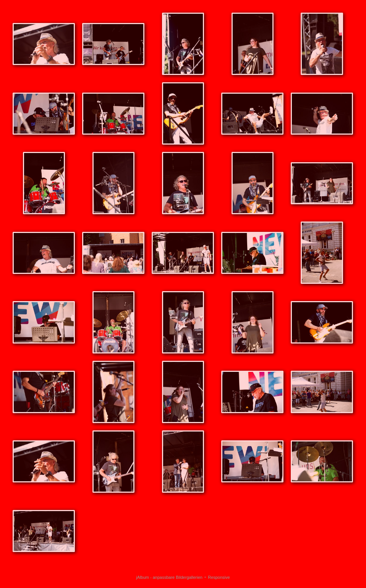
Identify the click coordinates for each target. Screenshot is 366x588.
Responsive (219, 577)
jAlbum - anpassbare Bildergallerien (169, 577)
